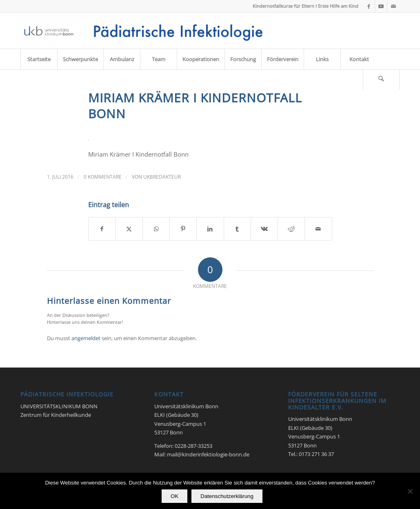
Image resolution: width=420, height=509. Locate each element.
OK (174, 496)
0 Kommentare (103, 177)
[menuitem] (39, 59)
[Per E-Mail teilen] (318, 229)
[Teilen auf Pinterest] (183, 229)
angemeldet (86, 338)
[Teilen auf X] (129, 229)
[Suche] (381, 80)
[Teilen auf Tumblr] (237, 229)
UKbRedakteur (162, 177)
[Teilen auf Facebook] (102, 229)
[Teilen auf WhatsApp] (156, 229)
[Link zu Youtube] (381, 6)
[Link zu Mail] (393, 6)
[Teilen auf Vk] (264, 229)
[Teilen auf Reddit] (291, 229)
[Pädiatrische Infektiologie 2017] (145, 31)
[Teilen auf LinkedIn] (210, 229)
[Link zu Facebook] (369, 6)
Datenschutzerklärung (227, 496)
